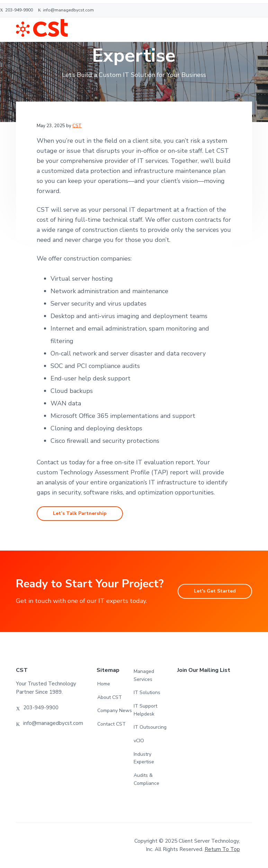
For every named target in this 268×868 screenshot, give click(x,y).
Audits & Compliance (146, 780)
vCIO (139, 741)
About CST (110, 698)
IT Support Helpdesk (145, 710)
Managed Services (144, 676)
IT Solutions (147, 693)
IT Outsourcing (150, 727)
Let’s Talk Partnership (81, 514)
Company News (115, 711)
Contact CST (111, 724)
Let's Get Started (214, 591)
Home (104, 684)
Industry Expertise (144, 759)
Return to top (222, 850)
